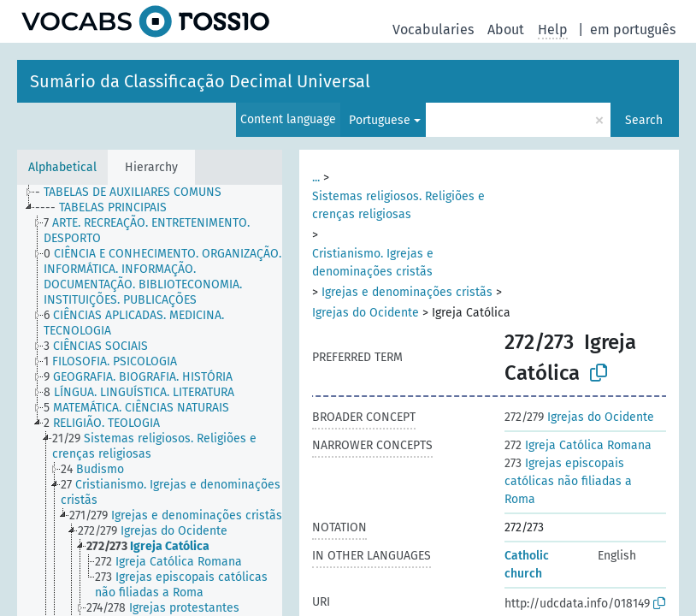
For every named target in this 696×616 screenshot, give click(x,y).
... (316, 178)
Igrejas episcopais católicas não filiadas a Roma (568, 481)
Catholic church (527, 565)
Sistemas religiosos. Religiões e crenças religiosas (398, 205)
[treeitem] (136, 192)
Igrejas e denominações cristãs (407, 292)
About (506, 30)
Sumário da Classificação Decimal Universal (200, 81)
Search (644, 120)
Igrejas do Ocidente (366, 313)
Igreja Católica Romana (578, 445)
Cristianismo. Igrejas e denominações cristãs (373, 263)
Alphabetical (62, 167)
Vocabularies (433, 30)
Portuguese (380, 120)
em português (633, 30)
